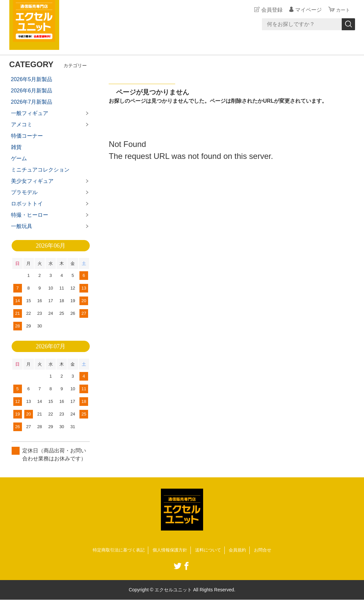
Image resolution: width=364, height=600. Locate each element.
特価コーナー (27, 136)
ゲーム (19, 158)
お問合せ (268, 550)
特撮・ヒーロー (30, 215)
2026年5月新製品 (32, 79)
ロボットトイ (27, 204)
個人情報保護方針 (170, 550)
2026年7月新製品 (32, 102)
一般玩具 (22, 226)
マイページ (306, 10)
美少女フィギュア (32, 181)
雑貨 (16, 147)
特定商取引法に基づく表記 (115, 550)
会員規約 (241, 550)
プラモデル (24, 192)
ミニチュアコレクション (40, 170)
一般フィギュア (30, 113)
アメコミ (22, 124)
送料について (210, 550)
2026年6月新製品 (32, 91)
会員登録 (270, 10)
